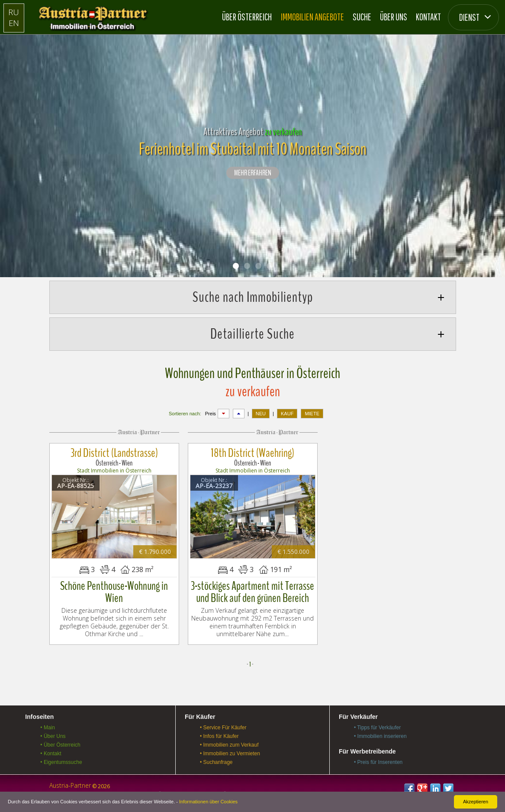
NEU (261, 414)
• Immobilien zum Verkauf (229, 742)
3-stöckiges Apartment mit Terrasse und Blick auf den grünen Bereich (252, 589)
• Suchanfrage (216, 759)
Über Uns (394, 17)
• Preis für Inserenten (378, 759)
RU (14, 12)
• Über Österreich (60, 742)
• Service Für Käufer (223, 725)
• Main (48, 725)
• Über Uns (53, 733)
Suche (362, 17)
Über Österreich (247, 17)
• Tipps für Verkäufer (377, 725)
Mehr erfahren (253, 173)
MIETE (312, 414)
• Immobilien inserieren (380, 733)
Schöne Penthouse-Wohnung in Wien (114, 589)
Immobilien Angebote (312, 17)
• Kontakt (51, 751)
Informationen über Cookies (208, 802)
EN (14, 23)
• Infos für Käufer (219, 733)
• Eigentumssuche (61, 759)
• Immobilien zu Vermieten (230, 751)
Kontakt (428, 17)
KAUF (287, 414)
